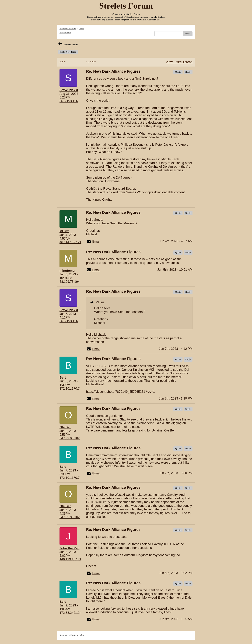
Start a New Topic (68, 52)
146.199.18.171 (70, 559)
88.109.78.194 (70, 282)
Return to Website (68, 29)
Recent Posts (65, 33)
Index (81, 29)
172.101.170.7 (70, 389)
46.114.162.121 (70, 242)
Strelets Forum (68, 45)
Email (96, 241)
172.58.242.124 (70, 613)
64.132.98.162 (70, 438)
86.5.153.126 (69, 101)
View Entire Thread (179, 62)
